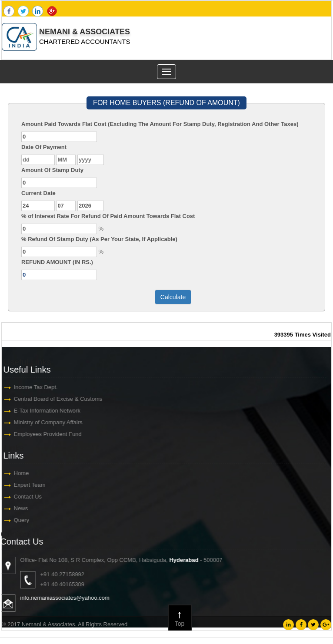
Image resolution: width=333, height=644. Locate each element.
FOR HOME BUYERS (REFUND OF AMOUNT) (166, 103)
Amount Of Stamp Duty (52, 170)
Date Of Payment (44, 147)
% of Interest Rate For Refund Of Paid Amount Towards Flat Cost (108, 216)
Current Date (38, 193)
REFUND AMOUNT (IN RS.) (57, 262)
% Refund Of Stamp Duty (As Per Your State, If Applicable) (99, 239)
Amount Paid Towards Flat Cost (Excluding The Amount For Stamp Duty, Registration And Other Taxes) (160, 124)
